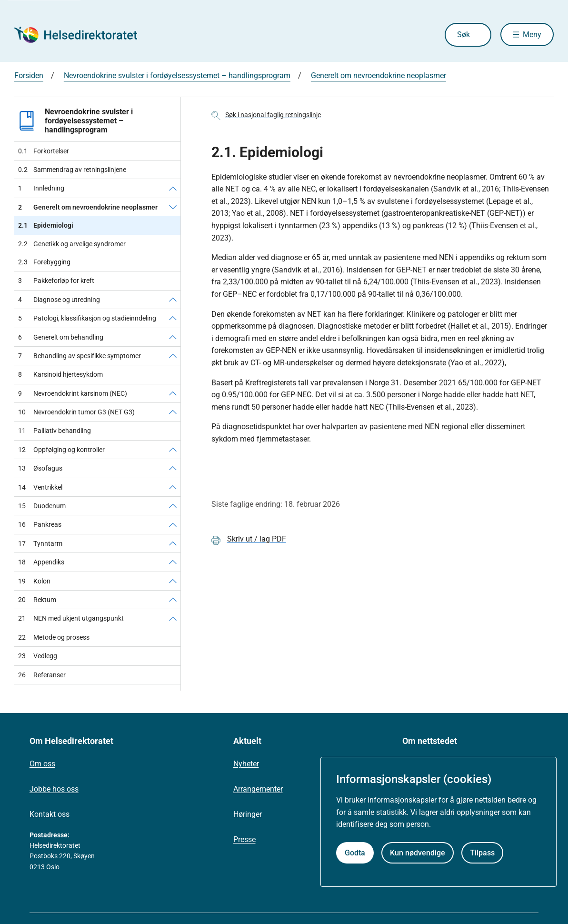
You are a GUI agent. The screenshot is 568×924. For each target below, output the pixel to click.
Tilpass (482, 853)
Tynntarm (40, 543)
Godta (355, 853)
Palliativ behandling (55, 431)
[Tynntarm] (173, 543)
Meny (532, 35)
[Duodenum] (173, 506)
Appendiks (41, 562)
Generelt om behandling (61, 337)
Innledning (41, 188)
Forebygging (44, 262)
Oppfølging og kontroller (61, 450)
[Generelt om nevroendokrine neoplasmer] (173, 207)
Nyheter (246, 764)
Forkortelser (44, 151)
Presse (244, 839)
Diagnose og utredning (59, 300)
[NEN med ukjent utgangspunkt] (173, 618)
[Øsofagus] (173, 468)
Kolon (34, 581)
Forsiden (29, 75)
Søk (463, 35)
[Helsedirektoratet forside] (83, 35)
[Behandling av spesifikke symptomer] (173, 356)
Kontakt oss (50, 814)
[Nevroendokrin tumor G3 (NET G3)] (173, 412)
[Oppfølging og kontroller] (173, 450)
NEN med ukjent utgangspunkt (71, 618)
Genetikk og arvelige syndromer (72, 244)
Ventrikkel (40, 487)
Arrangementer (258, 789)
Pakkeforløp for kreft (56, 281)
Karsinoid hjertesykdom (60, 374)
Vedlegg (38, 656)
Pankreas (40, 524)
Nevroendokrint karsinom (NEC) (73, 393)
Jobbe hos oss (54, 789)
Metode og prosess (54, 637)
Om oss (42, 764)
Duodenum (42, 506)
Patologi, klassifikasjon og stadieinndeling (87, 318)
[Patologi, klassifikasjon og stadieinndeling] (173, 318)
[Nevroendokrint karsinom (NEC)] (173, 393)
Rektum (37, 600)
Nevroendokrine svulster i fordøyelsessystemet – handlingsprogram (177, 75)
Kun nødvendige (418, 853)
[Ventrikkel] (173, 487)
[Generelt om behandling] (173, 337)
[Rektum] (173, 600)
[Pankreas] (173, 524)
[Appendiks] (173, 562)
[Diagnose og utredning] (173, 300)
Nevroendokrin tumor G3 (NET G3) (76, 412)
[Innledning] (173, 188)
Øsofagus (40, 468)
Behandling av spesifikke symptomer (80, 356)
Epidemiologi (46, 225)
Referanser (42, 675)
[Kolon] (173, 581)
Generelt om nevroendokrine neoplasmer (379, 75)
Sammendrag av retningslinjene (72, 170)
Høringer (248, 814)
